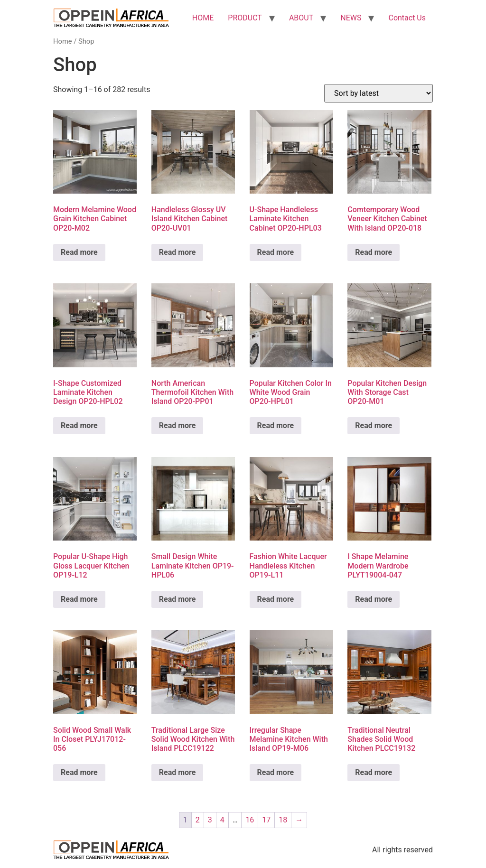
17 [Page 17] (266, 820)
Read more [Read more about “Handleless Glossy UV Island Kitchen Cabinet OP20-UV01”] (178, 252)
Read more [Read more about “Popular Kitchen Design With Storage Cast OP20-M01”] (374, 425)
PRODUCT (245, 18)
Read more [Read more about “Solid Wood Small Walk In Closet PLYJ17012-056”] (79, 772)
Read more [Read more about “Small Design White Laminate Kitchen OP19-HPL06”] (178, 599)
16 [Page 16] (250, 820)
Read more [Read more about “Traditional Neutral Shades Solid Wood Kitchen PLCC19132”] (374, 772)
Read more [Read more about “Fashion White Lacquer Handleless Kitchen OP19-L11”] (276, 599)
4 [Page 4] (222, 820)
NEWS (351, 18)
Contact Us (407, 18)
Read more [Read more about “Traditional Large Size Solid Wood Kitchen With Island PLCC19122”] (178, 772)
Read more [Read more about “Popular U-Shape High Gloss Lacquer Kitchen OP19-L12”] (79, 599)
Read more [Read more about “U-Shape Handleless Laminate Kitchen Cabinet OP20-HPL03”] (276, 252)
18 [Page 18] (283, 820)
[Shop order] (379, 93)
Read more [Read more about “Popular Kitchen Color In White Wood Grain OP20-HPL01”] (276, 425)
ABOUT (301, 18)
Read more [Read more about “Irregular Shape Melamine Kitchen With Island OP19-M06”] (276, 772)
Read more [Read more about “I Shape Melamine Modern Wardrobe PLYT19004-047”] (374, 599)
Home (63, 41)
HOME (203, 18)
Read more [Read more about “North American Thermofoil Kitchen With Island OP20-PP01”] (178, 425)
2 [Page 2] (198, 820)
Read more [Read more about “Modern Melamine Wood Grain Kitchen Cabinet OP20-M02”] (79, 252)
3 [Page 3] (210, 820)
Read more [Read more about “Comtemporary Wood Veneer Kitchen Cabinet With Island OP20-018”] (374, 252)
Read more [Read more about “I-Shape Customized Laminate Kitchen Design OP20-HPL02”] (79, 425)
